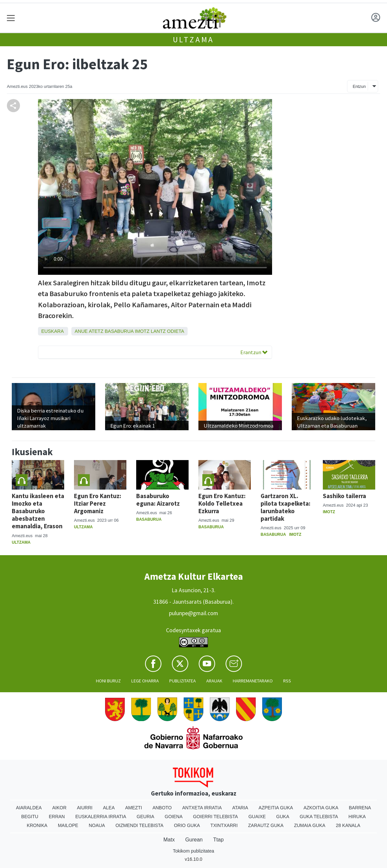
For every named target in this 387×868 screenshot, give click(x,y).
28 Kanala (348, 825)
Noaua (97, 825)
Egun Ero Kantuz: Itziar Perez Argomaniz (98, 503)
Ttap (218, 840)
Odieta (176, 331)
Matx (169, 840)
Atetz (96, 331)
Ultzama (194, 40)
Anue (81, 331)
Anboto (162, 808)
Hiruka (357, 817)
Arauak (214, 681)
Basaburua (119, 331)
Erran (57, 817)
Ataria (240, 808)
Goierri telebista (215, 817)
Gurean (194, 840)
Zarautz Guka (266, 825)
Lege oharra (145, 681)
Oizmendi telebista (140, 825)
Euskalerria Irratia (101, 817)
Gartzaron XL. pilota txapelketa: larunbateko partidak (286, 507)
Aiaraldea (29, 808)
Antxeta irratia (202, 808)
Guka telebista (319, 817)
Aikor (59, 808)
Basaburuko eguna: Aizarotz (158, 500)
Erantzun (254, 352)
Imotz (142, 331)
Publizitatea (183, 681)
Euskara (52, 331)
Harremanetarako (253, 681)
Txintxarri (224, 825)
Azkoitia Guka (321, 808)
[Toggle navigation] (11, 18)
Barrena (360, 808)
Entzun (359, 86)
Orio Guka (187, 825)
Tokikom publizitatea (193, 851)
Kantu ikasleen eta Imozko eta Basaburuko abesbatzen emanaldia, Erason (38, 511)
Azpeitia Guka (276, 808)
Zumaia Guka (310, 825)
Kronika (37, 825)
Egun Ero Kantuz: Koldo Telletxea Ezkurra (222, 503)
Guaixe (257, 817)
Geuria (145, 817)
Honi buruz (108, 681)
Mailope (68, 825)
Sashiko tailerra (344, 496)
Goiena (174, 817)
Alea (109, 808)
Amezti (133, 808)
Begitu (30, 817)
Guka (283, 817)
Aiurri (85, 808)
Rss (287, 681)
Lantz (158, 331)
